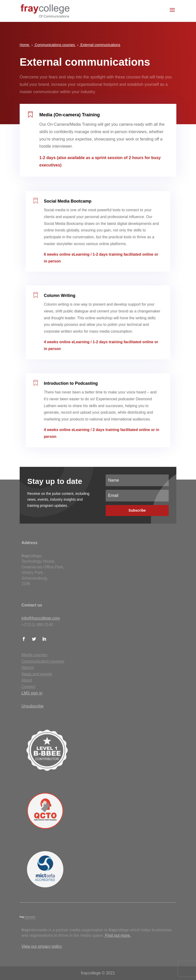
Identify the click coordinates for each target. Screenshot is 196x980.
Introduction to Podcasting (74, 390)
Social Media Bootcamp (71, 209)
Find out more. (117, 935)
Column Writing (64, 303)
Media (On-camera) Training (71, 118)
